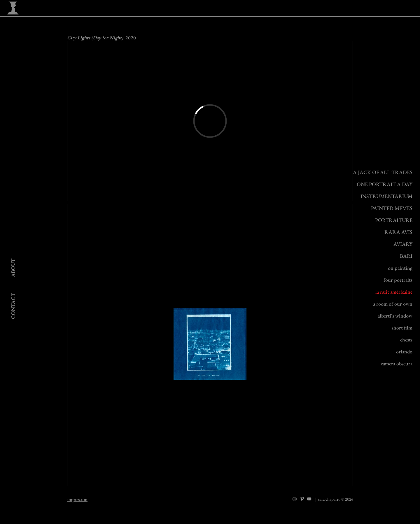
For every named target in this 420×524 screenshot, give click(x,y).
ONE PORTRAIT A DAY (385, 184)
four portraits (398, 280)
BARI (406, 256)
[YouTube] (309, 499)
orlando (404, 352)
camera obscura (397, 363)
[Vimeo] (302, 499)
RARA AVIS (398, 232)
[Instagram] (295, 499)
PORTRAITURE (394, 220)
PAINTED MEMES (392, 208)
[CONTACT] (13, 306)
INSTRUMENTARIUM (386, 196)
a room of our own (393, 304)
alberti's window (395, 316)
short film (402, 328)
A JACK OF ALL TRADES (383, 172)
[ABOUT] (13, 268)
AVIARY (403, 244)
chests (406, 340)
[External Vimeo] (210, 121)
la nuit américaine (394, 292)
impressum (77, 499)
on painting (400, 268)
